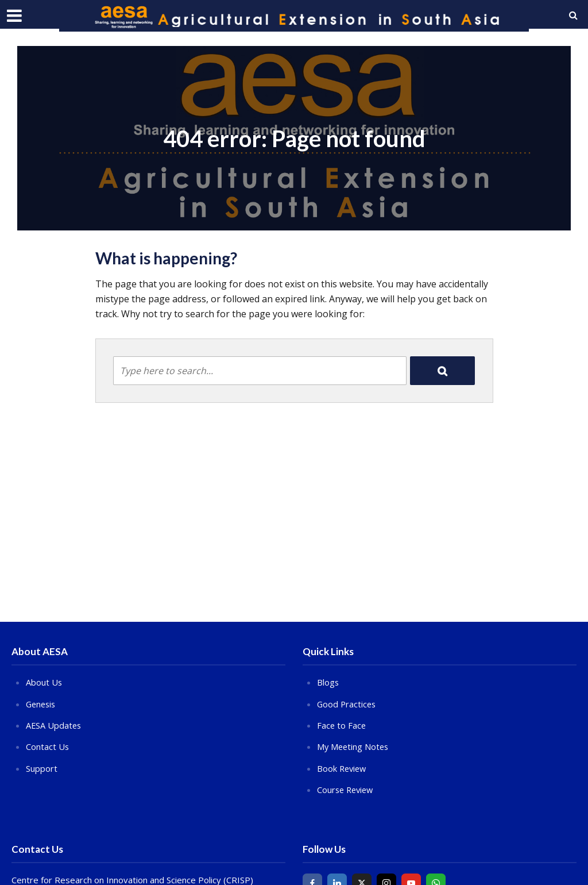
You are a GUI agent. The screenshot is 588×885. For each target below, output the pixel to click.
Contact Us (48, 746)
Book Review (343, 767)
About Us (44, 682)
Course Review (347, 789)
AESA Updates (54, 725)
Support (42, 767)
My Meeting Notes (354, 746)
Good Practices (347, 703)
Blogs (328, 682)
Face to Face (342, 725)
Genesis (42, 703)
